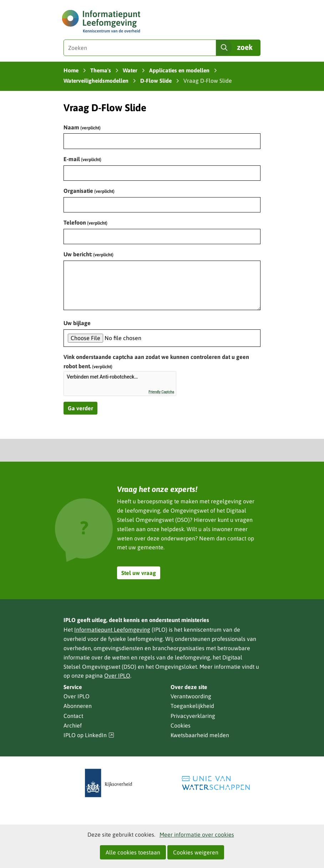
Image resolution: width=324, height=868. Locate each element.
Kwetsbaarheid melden (200, 735)
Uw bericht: (88, 254)
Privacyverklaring (193, 716)
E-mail (82, 159)
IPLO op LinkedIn (89, 735)
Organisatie (89, 191)
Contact (73, 716)
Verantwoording (191, 696)
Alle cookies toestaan (133, 852)
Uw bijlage (77, 323)
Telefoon (85, 222)
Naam (82, 127)
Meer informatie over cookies (197, 834)
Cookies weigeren (196, 852)
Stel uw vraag (139, 573)
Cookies (181, 725)
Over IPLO (117, 676)
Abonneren (78, 706)
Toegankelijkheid (192, 706)
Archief (73, 725)
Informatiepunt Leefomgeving (112, 630)
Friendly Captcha (161, 392)
